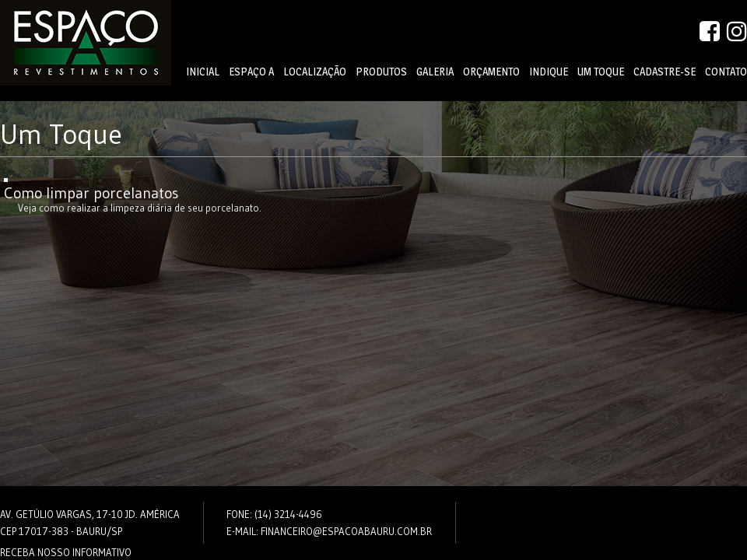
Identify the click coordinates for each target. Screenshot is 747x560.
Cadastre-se (665, 72)
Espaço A (251, 72)
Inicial (203, 72)
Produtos (381, 72)
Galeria (435, 72)
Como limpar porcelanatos (91, 193)
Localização (315, 72)
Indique (549, 72)
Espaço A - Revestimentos (86, 43)
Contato (726, 72)
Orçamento (491, 72)
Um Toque (601, 72)
